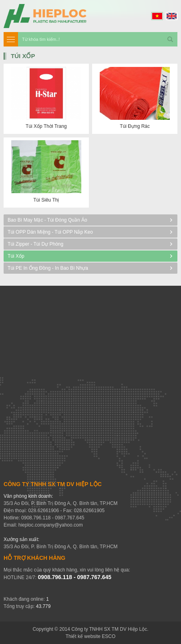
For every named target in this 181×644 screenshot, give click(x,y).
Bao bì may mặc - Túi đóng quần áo (47, 220)
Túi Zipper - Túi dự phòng (35, 244)
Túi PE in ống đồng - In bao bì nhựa (48, 268)
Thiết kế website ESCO (91, 636)
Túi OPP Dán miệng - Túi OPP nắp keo (50, 232)
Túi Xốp (16, 256)
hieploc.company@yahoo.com (51, 525)
